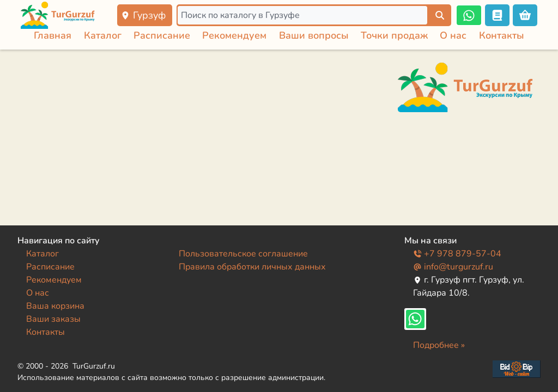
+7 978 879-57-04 (457, 254)
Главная (53, 35)
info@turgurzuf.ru (453, 267)
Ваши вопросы (314, 35)
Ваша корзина (55, 306)
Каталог (103, 35)
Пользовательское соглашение (243, 254)
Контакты (502, 35)
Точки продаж (394, 35)
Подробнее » (439, 345)
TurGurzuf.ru (94, 366)
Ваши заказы (53, 319)
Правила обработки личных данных (252, 267)
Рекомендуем (234, 35)
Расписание (162, 35)
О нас (453, 35)
